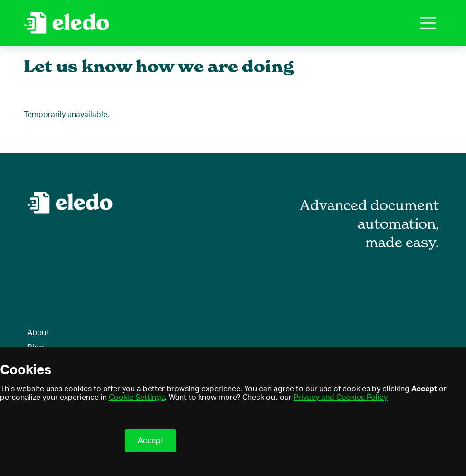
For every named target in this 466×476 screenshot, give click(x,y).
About (38, 333)
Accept (151, 441)
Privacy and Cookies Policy (341, 398)
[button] (428, 23)
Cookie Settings (137, 398)
